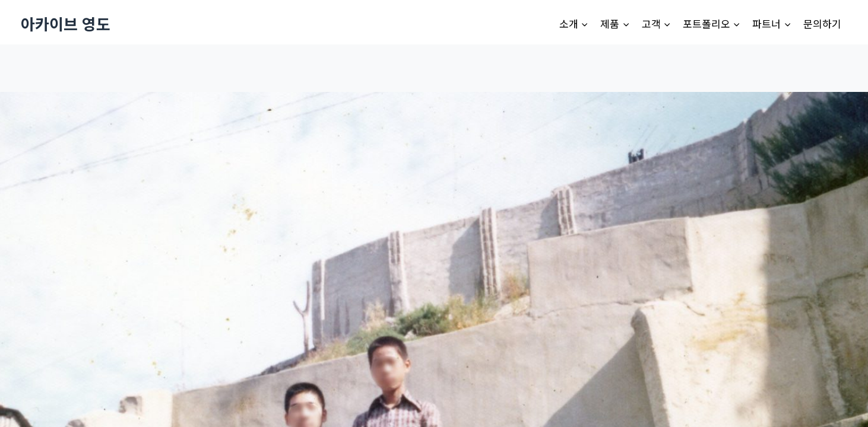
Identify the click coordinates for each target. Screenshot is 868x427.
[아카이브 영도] (66, 23)
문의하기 (822, 23)
